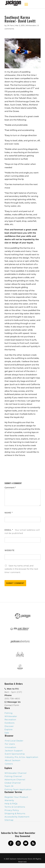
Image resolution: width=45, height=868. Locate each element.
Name (9, 513)
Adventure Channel (15, 780)
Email (9, 530)
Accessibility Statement (17, 817)
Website (10, 550)
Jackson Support (14, 751)
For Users (10, 744)
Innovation (10, 747)
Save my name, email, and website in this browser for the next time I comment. (21, 569)
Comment (10, 488)
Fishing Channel (13, 776)
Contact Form (12, 705)
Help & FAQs (11, 804)
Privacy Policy (12, 810)
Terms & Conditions (15, 807)
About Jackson (13, 760)
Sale (7, 733)
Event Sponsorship (15, 754)
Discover (9, 726)
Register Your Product (16, 797)
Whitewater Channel (16, 773)
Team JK (9, 786)
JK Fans (10, 25)
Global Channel (13, 783)
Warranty (9, 800)
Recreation (10, 720)
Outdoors (10, 723)
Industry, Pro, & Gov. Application (22, 757)
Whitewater (31, 25)
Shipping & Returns (15, 814)
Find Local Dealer (14, 741)
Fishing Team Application (18, 789)
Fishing (9, 713)
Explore (9, 729)
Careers (9, 764)
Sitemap (9, 820)
